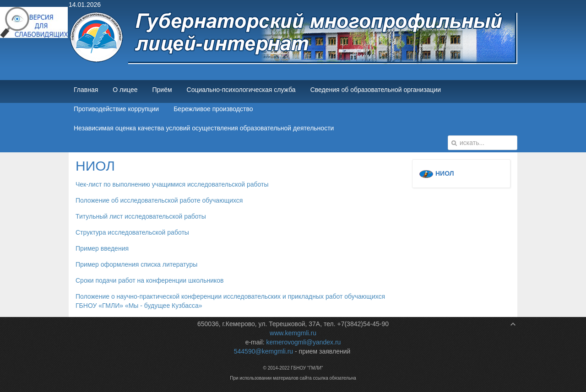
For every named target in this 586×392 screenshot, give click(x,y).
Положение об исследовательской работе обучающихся (159, 200)
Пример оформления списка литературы (136, 264)
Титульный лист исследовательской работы (141, 216)
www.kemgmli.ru (293, 333)
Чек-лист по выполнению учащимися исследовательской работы (172, 184)
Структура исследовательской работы (132, 232)
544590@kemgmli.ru (263, 351)
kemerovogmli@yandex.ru (304, 342)
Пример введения (102, 248)
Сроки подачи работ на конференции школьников (149, 280)
